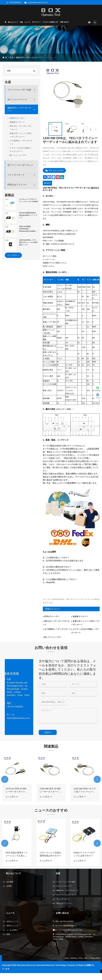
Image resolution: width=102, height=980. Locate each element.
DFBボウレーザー (51, 58)
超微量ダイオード (17, 122)
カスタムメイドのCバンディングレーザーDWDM (29, 200)
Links (66, 958)
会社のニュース (12, 921)
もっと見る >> (12, 797)
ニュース (27, 22)
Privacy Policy (95, 958)
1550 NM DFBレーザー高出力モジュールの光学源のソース (28, 242)
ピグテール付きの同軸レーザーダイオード (21, 150)
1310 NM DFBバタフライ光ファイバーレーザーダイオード (85, 791)
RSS (80, 958)
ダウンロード (36, 22)
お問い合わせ (64, 22)
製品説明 (47, 183)
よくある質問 (12, 930)
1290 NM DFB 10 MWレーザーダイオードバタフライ (50, 791)
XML (86, 958)
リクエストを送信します (50, 22)
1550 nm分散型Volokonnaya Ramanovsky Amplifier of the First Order (28, 229)
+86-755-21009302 (15, 707)
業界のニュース (12, 926)
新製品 (9, 195)
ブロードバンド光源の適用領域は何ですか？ (50, 854)
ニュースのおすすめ (51, 810)
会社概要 (10, 882)
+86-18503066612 (70, 926)
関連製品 (51, 747)
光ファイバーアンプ (17, 100)
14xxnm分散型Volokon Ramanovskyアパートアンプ (28, 215)
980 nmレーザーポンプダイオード (20, 128)
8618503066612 (15, 2)
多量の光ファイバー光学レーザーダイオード (21, 135)
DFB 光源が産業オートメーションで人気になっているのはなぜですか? (17, 854)
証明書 (9, 886)
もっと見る (13, 255)
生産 (21, 22)
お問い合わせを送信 (54, 171)
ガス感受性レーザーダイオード (21, 142)
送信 (48, 733)
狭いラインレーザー (18, 155)
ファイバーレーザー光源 (19, 90)
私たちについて (13, 22)
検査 (8, 934)
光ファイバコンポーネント (20, 165)
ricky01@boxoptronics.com (38, 2)
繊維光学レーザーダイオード (28, 58)
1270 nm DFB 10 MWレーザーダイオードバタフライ (16, 791)
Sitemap (73, 958)
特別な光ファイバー (17, 185)
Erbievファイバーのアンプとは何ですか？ (84, 854)
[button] (5, 779)
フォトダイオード (16, 175)
